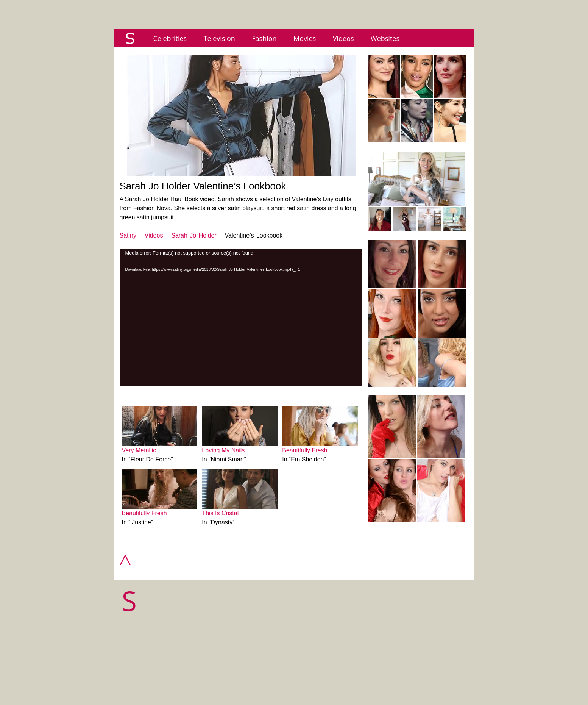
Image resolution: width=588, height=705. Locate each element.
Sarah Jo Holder (194, 235)
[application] (241, 317)
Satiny (128, 235)
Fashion (264, 38)
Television (219, 38)
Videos (343, 38)
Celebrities (170, 38)
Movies (305, 38)
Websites (385, 38)
